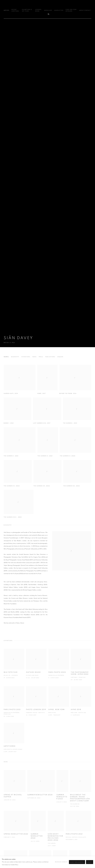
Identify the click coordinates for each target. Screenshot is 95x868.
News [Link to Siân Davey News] (35, 357)
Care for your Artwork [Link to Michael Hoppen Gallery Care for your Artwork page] (71, 10)
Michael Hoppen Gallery (47, 4)
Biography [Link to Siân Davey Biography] (15, 357)
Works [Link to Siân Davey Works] (6, 357)
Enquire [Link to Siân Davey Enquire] (60, 357)
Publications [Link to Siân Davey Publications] (50, 357)
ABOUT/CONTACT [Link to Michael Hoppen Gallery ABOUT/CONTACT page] (85, 10)
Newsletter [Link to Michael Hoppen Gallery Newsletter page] (59, 10)
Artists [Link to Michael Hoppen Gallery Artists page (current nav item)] (6, 10)
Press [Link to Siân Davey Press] (41, 357)
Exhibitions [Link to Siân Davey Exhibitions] (26, 357)
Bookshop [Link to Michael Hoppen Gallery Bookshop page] (48, 10)
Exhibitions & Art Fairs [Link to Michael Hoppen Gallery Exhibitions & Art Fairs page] (27, 10)
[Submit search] (49, 14)
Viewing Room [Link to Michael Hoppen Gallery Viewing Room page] (38, 10)
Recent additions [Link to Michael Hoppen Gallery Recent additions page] (15, 10)
